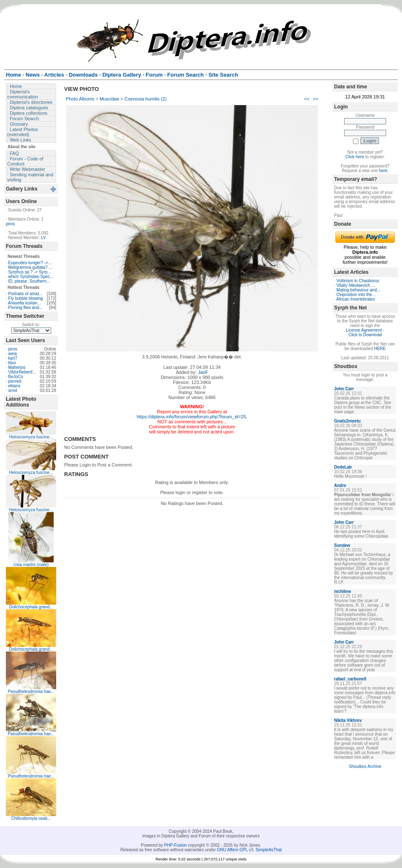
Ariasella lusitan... (24, 303)
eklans (14, 386)
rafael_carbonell (350, 679)
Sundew (342, 545)
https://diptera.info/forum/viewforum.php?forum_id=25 (191, 417)
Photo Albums (80, 99)
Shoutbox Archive (365, 766)
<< (307, 99)
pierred (15, 381)
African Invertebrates (355, 299)
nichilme (343, 591)
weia (13, 354)
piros (10, 224)
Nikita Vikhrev (348, 720)
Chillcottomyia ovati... (31, 818)
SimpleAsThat (269, 850)
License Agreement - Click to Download (365, 332)
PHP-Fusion (176, 845)
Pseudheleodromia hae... (31, 692)
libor (12, 363)
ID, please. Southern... (29, 281)
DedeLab (343, 467)
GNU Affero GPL (232, 850)
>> (315, 99)
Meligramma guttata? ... (30, 267)
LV (44, 238)
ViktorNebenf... (22, 372)
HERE (380, 349)
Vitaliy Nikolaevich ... (356, 285)
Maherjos (17, 367)
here (383, 171)
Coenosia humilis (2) (145, 99)
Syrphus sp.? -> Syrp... (30, 272)
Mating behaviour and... (359, 290)
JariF (203, 372)
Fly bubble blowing (26, 298)
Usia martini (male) (31, 565)
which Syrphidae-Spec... (31, 277)
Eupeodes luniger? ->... (30, 263)
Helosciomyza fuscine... (31, 437)
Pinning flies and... (26, 308)
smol (13, 390)
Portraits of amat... (26, 294)
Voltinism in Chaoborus (358, 281)
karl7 (13, 358)
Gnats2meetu (347, 421)
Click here (355, 157)
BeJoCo (16, 377)
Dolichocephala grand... (31, 607)
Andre (340, 486)
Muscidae (109, 99)
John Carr (344, 389)
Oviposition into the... (356, 295)
